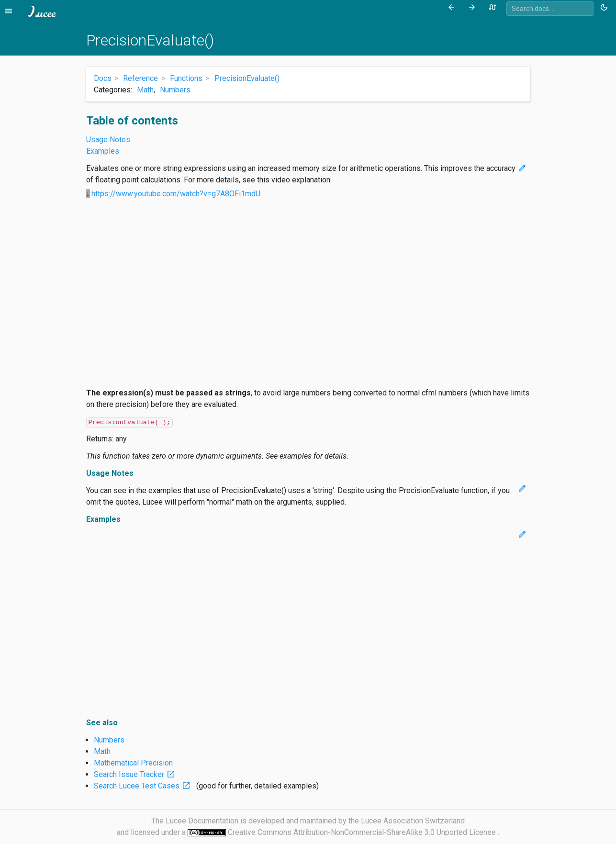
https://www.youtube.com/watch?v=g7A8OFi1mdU (176, 194)
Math (145, 90)
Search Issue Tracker (136, 774)
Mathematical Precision (133, 763)
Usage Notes (108, 140)
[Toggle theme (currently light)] (606, 8)
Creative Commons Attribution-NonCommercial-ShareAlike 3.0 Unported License (363, 832)
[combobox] (550, 9)
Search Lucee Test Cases (144, 786)
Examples (103, 151)
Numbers (175, 90)
